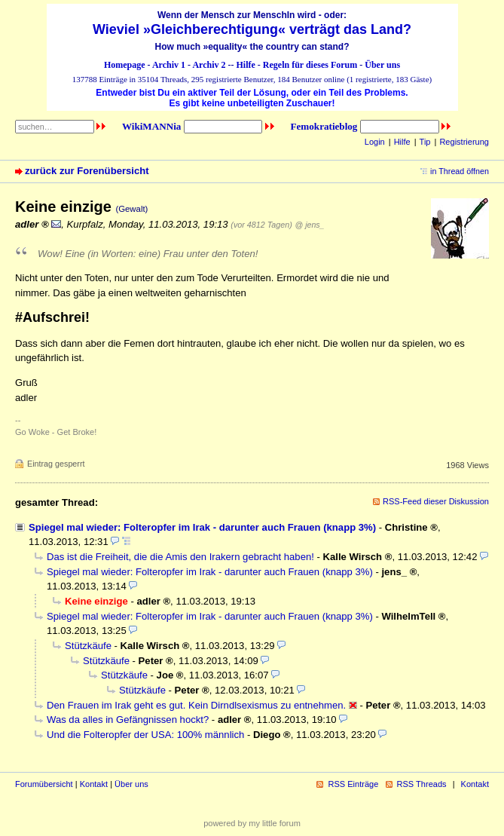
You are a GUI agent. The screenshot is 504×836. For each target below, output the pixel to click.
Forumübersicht (44, 784)
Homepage (125, 65)
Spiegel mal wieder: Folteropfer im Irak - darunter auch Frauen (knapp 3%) (202, 527)
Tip (425, 142)
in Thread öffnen (460, 171)
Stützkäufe (88, 646)
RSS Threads (422, 784)
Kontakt (94, 784)
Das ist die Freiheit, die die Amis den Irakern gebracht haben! (180, 557)
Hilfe (246, 65)
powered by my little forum (252, 823)
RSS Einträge (353, 784)
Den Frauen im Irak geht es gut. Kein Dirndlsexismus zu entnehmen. (196, 705)
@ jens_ (309, 225)
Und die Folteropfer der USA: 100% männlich (145, 735)
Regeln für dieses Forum (310, 65)
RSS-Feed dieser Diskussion (436, 501)
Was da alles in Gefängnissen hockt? (128, 720)
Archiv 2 (209, 65)
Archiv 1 (169, 65)
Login (375, 142)
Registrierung (464, 142)
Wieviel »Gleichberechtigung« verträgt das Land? (252, 29)
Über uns (382, 65)
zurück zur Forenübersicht (87, 171)
